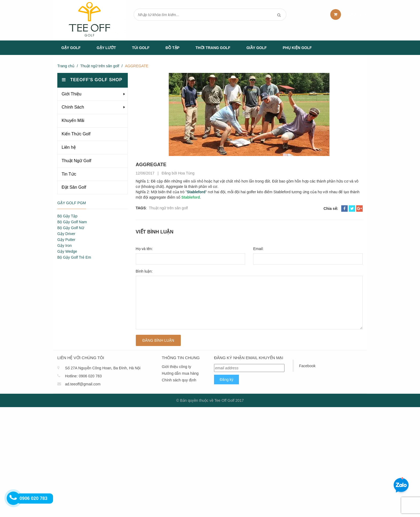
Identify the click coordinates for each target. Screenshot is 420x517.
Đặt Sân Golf (74, 187)
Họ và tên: (144, 249)
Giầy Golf (257, 48)
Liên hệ (69, 147)
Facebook (307, 366)
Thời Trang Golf (213, 48)
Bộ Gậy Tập (67, 216)
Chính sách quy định (179, 380)
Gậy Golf (71, 48)
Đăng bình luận (158, 340)
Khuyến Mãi (73, 120)
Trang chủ (66, 66)
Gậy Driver (66, 234)
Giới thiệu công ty (177, 367)
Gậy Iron (65, 246)
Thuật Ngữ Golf (76, 161)
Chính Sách (73, 107)
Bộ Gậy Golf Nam (72, 222)
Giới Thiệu (72, 94)
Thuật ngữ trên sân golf (100, 66)
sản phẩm (355, 14)
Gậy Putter (66, 240)
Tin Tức (69, 174)
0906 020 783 (90, 376)
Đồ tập (172, 48)
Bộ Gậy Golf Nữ (71, 228)
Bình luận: (144, 271)
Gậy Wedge (67, 251)
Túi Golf (141, 48)
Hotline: (71, 376)
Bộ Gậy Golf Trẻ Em (74, 257)
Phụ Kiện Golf (297, 48)
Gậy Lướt (106, 48)
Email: (258, 249)
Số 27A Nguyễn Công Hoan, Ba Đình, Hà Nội (103, 368)
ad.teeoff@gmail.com (83, 384)
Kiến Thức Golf (76, 134)
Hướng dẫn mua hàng (180, 373)
